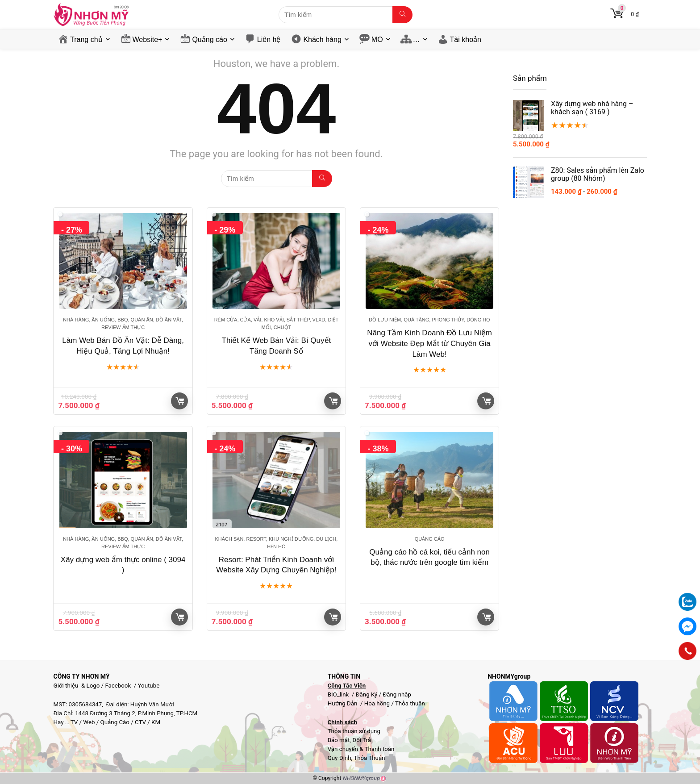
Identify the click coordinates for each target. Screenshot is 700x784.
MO (377, 40)
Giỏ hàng (180, 401)
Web (89, 722)
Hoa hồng (377, 703)
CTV (140, 722)
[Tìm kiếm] (402, 15)
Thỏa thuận (409, 703)
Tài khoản (466, 40)
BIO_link (339, 694)
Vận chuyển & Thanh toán (361, 749)
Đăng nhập (397, 694)
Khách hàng (322, 40)
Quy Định (340, 758)
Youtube (149, 686)
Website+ (148, 40)
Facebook (118, 686)
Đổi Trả (362, 740)
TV (74, 722)
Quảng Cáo (115, 722)
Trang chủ (86, 40)
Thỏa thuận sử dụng (354, 731)
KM (156, 722)
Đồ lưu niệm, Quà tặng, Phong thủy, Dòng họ (429, 320)
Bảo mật (339, 740)
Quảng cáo (209, 40)
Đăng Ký (367, 694)
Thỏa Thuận (369, 758)
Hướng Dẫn (343, 703)
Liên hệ (269, 40)
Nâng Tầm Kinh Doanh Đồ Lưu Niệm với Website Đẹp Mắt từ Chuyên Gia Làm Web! (429, 344)
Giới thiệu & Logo (77, 686)
